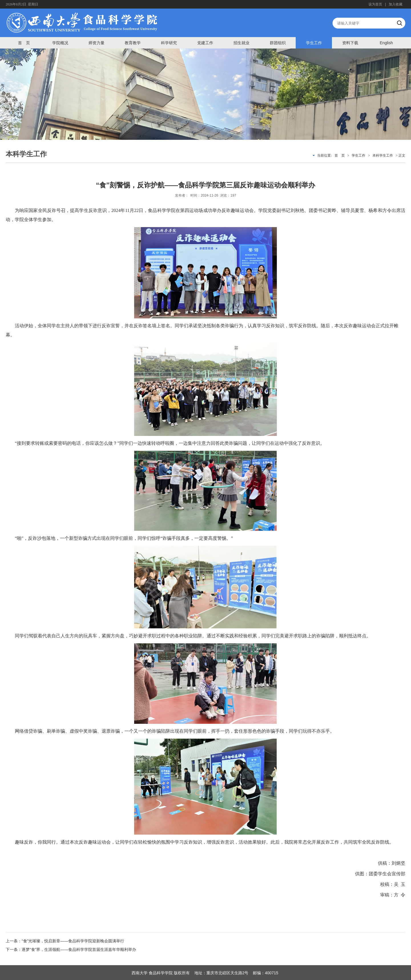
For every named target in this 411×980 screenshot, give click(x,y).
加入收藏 (396, 4)
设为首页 (375, 4)
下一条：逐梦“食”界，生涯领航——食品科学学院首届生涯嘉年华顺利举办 (71, 949)
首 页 (24, 43)
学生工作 (314, 43)
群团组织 (278, 43)
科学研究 (169, 43)
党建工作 (205, 43)
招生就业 (241, 43)
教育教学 (133, 43)
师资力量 (96, 43)
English (386, 43)
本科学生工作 (383, 155)
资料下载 (350, 43)
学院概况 (60, 43)
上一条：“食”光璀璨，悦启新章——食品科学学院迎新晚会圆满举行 (65, 941)
